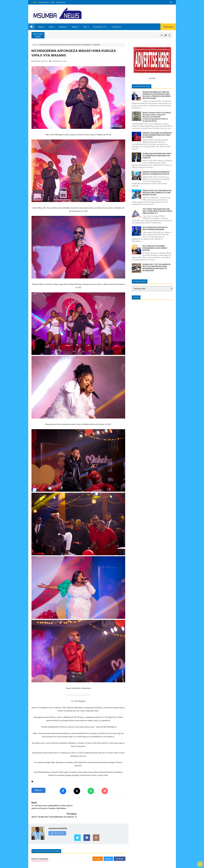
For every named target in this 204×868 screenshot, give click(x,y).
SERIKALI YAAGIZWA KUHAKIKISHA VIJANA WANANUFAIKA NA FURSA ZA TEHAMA (157, 135)
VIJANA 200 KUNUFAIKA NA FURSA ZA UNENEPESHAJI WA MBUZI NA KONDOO (157, 156)
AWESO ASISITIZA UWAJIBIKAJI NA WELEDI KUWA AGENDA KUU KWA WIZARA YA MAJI (157, 193)
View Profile (57, 824)
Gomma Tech (61, 2)
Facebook (120, 850)
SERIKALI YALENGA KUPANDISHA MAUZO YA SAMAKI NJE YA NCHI (156, 173)
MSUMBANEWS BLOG (39, 866)
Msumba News (44, 2)
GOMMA (169, 866)
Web (52, 2)
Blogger (98, 850)
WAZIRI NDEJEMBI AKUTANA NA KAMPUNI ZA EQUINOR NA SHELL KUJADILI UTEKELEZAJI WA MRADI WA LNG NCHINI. (157, 95)
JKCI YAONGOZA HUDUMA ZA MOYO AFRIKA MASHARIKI (155, 228)
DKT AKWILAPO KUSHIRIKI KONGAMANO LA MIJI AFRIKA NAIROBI (155, 248)
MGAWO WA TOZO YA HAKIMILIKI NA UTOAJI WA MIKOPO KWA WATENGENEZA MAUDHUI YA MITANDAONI (157, 267)
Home (35, 2)
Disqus (108, 850)
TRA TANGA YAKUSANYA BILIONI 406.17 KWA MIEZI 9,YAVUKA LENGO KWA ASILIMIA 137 (157, 211)
